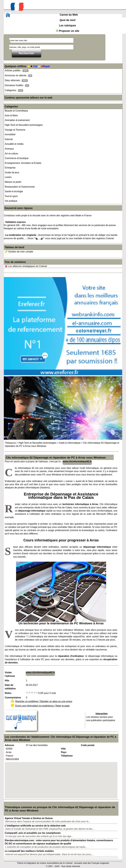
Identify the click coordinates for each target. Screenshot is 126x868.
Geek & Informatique (70, 443)
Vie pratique (11, 201)
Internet (9, 139)
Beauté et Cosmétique (16, 111)
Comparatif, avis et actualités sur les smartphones (33, 833)
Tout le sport (11, 196)
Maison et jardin (13, 182)
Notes (8, 693)
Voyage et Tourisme (15, 130)
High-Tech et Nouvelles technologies (24, 125)
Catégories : (14, 90)
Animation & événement (17, 120)
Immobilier (10, 134)
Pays (64, 752)
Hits (7, 681)
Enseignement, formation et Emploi (23, 163)
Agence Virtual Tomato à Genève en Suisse (29, 818)
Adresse (9, 745)
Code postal (88, 745)
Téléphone (67, 756)
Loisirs (8, 177)
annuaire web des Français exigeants (92, 863)
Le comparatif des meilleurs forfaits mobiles (29, 851)
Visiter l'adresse (10, 674)
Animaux (9, 149)
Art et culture (11, 154)
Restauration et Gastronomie (20, 187)
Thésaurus (10, 443)
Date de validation (10, 687)
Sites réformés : (16, 81)
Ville (63, 749)
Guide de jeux (12, 172)
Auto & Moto (11, 115)
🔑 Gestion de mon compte (19, 252)
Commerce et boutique (17, 158)
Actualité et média (14, 144)
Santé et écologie (14, 191)
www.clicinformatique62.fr (77, 461)
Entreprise (10, 168)
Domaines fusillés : (17, 85)
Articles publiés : (17, 71)
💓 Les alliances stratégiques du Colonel (26, 266)
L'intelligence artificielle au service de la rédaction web (35, 826)
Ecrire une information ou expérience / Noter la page (42, 706)
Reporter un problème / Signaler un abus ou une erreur (44, 701)
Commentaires (13, 698)
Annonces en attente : (18, 76)
